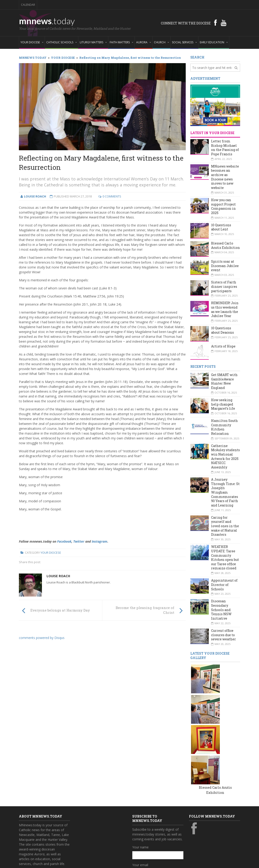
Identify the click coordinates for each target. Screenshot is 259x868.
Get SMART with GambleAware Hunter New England (224, 381)
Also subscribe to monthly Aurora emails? (157, 822)
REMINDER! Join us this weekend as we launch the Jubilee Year (225, 309)
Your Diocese (51, 553)
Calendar (28, 5)
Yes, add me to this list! (154, 831)
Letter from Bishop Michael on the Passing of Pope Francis (225, 148)
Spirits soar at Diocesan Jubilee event (225, 266)
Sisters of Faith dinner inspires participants (224, 286)
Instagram (100, 541)
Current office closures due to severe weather (224, 635)
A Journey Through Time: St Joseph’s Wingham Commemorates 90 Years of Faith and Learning (225, 492)
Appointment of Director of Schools (224, 585)
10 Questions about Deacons (222, 330)
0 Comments (112, 196)
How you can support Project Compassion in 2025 (223, 206)
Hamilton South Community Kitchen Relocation (224, 427)
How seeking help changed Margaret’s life (223, 404)
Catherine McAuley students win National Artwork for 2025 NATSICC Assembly (225, 456)
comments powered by (42, 638)
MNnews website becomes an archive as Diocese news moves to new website (225, 177)
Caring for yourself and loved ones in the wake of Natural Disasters (225, 526)
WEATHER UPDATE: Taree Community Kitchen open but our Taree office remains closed (225, 557)
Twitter (79, 541)
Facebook (64, 541)
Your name (140, 784)
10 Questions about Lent (221, 227)
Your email (140, 802)
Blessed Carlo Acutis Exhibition (225, 245)
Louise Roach (58, 576)
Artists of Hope (223, 346)
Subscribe (142, 841)
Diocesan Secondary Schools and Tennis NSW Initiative (221, 610)
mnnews (47, 21)
